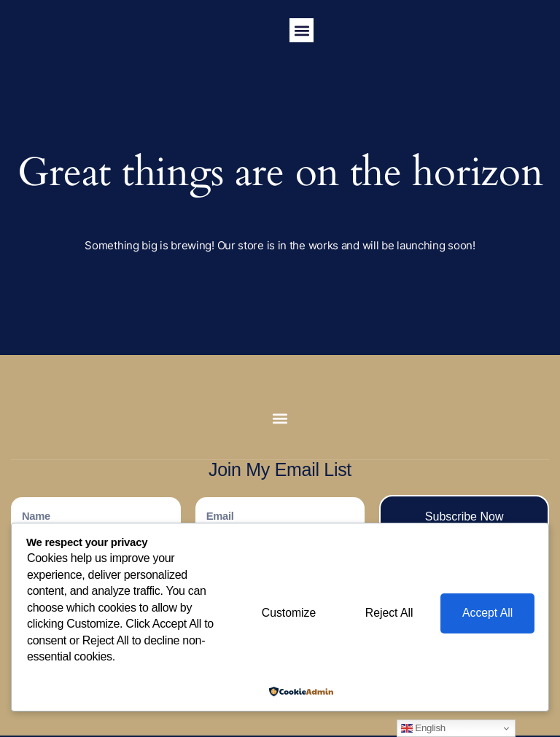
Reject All (385, 613)
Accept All (486, 613)
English (423, 728)
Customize (282, 613)
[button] (302, 30)
